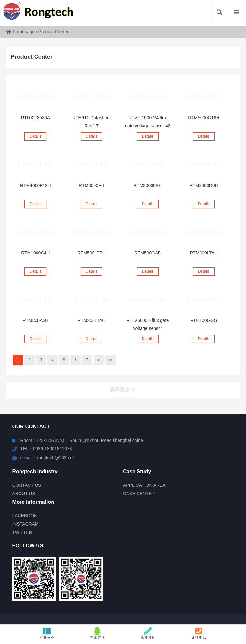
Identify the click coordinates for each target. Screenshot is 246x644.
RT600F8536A (35, 118)
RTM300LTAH (204, 253)
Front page (20, 32)
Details (35, 136)
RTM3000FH (92, 185)
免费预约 (148, 633)
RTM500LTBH (92, 253)
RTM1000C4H (35, 253)
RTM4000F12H (35, 185)
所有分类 (47, 633)
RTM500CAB (148, 253)
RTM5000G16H (204, 118)
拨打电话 (199, 633)
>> (111, 360)
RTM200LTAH (91, 320)
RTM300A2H (35, 320)
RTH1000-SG (204, 320)
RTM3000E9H (148, 185)
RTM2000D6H (204, 185)
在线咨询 (98, 633)
